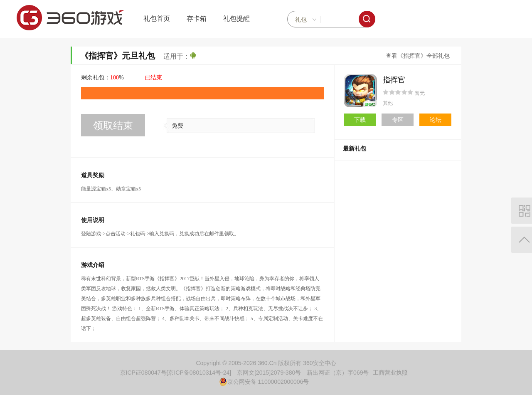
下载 (360, 120)
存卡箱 (197, 19)
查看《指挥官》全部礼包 (418, 56)
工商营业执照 (390, 373)
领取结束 (113, 125)
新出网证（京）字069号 (338, 373)
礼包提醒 (236, 19)
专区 (398, 120)
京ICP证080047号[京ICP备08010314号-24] (176, 373)
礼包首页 (157, 19)
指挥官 (394, 80)
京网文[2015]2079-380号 (269, 373)
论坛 (436, 120)
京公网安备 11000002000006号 (264, 382)
